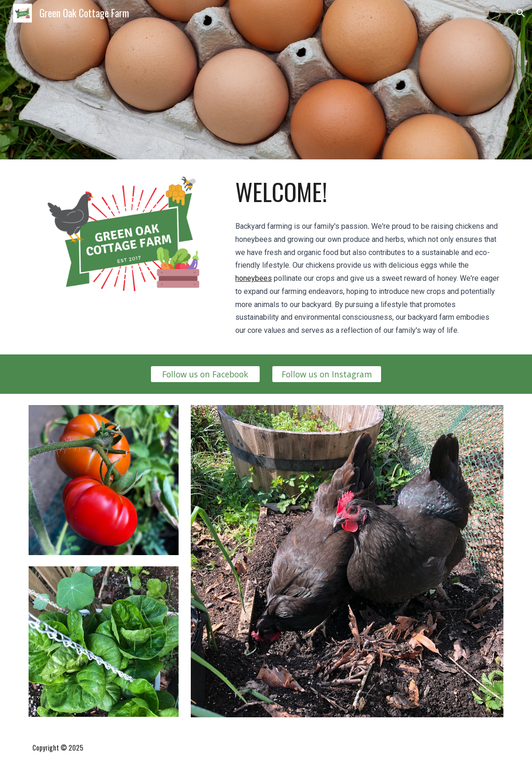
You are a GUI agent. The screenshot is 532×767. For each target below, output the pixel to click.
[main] (367, 192)
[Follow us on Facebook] (205, 374)
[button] (521, 13)
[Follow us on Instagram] (327, 374)
